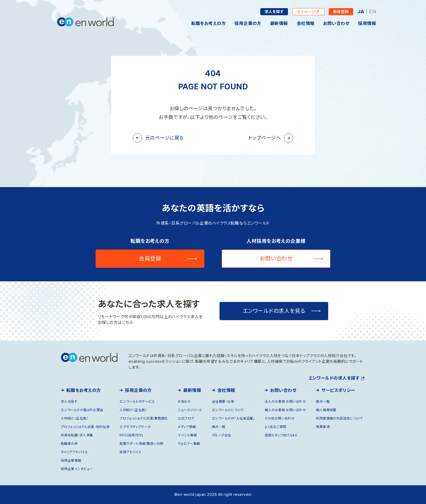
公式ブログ (186, 418)
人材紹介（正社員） (74, 418)
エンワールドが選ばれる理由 (82, 410)
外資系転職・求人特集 (77, 435)
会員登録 (150, 259)
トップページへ (265, 138)
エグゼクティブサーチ (135, 427)
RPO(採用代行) (131, 435)
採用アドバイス (130, 452)
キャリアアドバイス (74, 452)
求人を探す (274, 12)
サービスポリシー (338, 390)
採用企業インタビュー (77, 469)
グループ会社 (222, 435)
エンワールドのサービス (137, 401)
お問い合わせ (336, 23)
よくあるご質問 (275, 427)
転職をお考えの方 (209, 23)
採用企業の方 (248, 23)
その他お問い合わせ (280, 418)
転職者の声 (69, 444)
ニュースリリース (190, 410)
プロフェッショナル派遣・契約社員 (85, 427)
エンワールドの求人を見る (274, 311)
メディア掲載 (187, 427)
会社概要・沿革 (223, 401)
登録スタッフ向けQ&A (281, 435)
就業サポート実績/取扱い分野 (141, 444)
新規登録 (341, 12)
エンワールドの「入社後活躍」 (233, 418)
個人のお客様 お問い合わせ (285, 410)
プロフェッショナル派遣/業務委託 (144, 418)
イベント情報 (187, 435)
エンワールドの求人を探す (334, 378)
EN (372, 12)
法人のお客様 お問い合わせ (285, 401)
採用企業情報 (71, 460)
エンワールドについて (228, 410)
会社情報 (306, 23)
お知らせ (184, 401)
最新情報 (279, 23)
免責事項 (323, 427)
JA (361, 12)
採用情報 (367, 23)
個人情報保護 (326, 410)
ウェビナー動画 (189, 444)
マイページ (306, 12)
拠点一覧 (219, 427)
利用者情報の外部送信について (339, 418)
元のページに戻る (165, 138)
